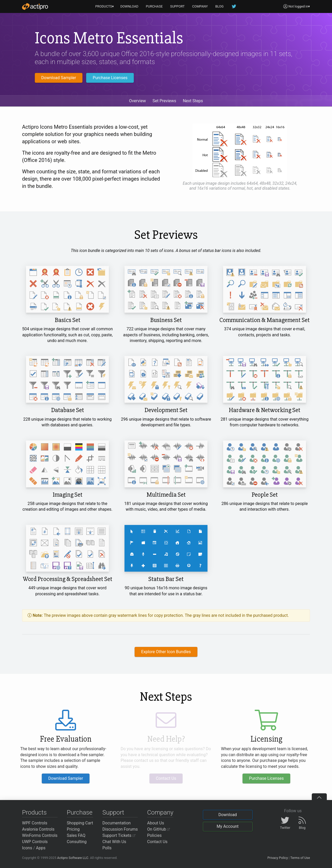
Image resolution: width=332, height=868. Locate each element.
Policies (154, 835)
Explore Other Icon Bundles (166, 652)
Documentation (117, 823)
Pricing (73, 829)
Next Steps (193, 101)
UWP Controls (35, 842)
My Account (228, 826)
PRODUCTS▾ (105, 6)
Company (160, 812)
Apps (41, 848)
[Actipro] (35, 6)
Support (113, 812)
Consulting (77, 842)
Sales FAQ (76, 835)
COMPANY (200, 6)
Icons (27, 848)
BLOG (219, 6)
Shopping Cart (80, 823)
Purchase (80, 812)
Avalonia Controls (38, 829)
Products (34, 812)
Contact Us (157, 842)
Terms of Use (300, 858)
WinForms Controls (40, 835)
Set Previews (164, 101)
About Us (155, 823)
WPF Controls (35, 823)
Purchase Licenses (110, 78)
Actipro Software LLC (73, 858)
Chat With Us (114, 842)
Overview (138, 101)
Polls (107, 848)
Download (228, 815)
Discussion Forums (120, 829)
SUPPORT (177, 6)
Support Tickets (119, 835)
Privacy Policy (278, 858)
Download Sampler (59, 78)
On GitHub (158, 829)
